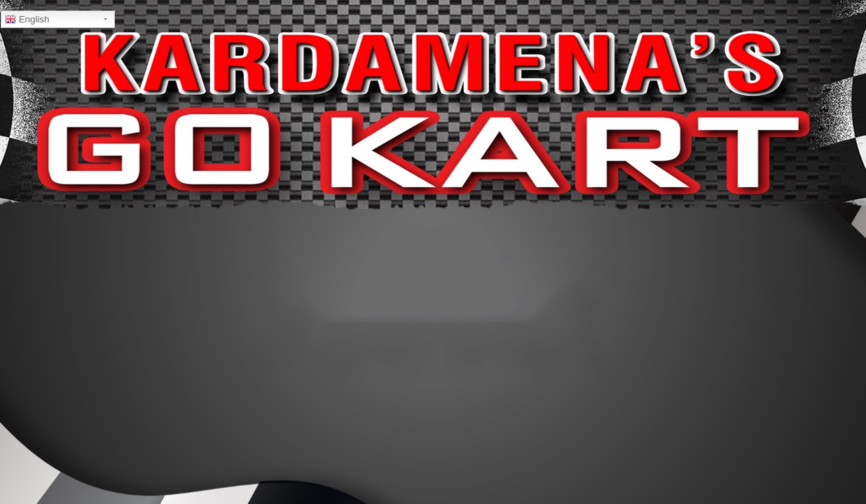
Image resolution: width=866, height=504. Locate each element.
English (27, 20)
